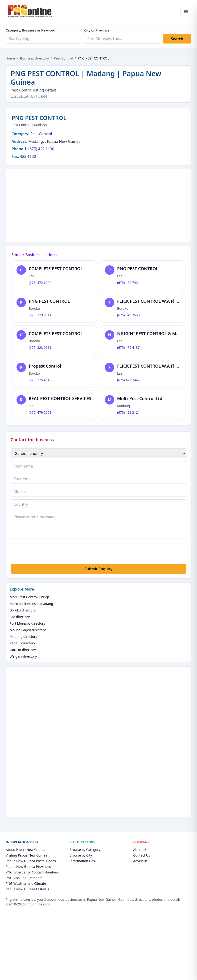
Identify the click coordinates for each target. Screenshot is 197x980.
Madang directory (23, 637)
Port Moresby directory (27, 623)
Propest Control (45, 366)
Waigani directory (23, 656)
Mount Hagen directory (28, 630)
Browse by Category (85, 850)
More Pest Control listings (30, 597)
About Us (140, 850)
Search (177, 39)
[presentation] (46, 552)
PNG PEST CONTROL (138, 269)
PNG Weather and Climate (26, 883)
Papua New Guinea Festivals (27, 889)
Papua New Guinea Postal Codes (31, 861)
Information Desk (83, 861)
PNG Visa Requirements (24, 878)
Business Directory (34, 58)
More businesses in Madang (31, 604)
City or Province (97, 30)
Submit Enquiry (98, 569)
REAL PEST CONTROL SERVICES (60, 398)
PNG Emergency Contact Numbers (32, 872)
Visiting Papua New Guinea (27, 855)
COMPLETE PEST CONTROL (56, 269)
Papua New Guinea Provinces (28, 867)
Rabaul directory (22, 643)
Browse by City (81, 855)
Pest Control (63, 58)
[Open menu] (186, 12)
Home (10, 58)
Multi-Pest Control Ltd (140, 398)
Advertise (140, 861)
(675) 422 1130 (41, 149)
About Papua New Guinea (25, 850)
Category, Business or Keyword (31, 30)
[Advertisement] (98, 205)
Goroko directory (23, 650)
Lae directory (20, 617)
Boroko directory (23, 610)
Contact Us (142, 855)
